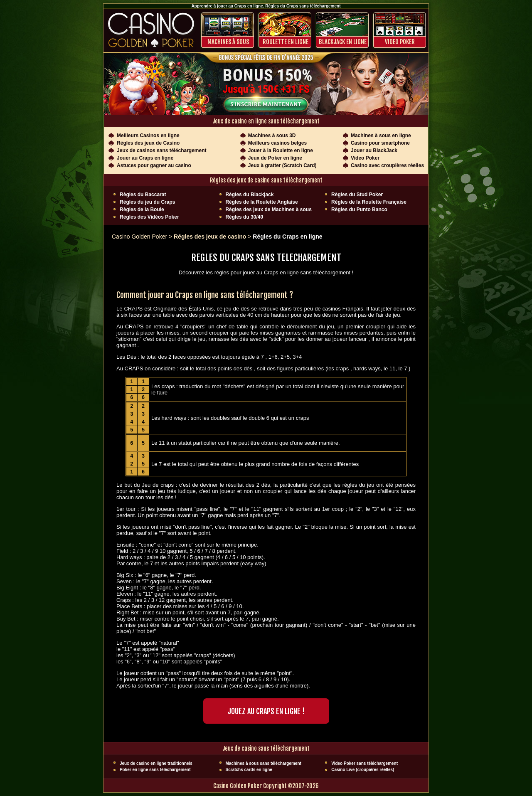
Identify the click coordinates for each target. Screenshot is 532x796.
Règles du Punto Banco (359, 209)
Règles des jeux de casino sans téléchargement (266, 180)
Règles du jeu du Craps (147, 202)
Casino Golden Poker (139, 237)
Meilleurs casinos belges (277, 143)
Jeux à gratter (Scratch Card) (282, 165)
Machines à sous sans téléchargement (264, 763)
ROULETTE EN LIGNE (286, 42)
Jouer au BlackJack (374, 150)
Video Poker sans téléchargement (365, 763)
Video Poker (400, 42)
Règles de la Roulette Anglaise (261, 202)
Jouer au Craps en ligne (145, 158)
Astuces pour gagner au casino (154, 165)
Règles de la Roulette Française (369, 202)
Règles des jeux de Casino (148, 143)
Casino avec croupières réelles (387, 165)
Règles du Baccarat (143, 195)
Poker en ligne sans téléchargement (155, 770)
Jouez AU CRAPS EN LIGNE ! (266, 711)
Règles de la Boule (142, 209)
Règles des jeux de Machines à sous (268, 209)
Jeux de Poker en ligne (275, 158)
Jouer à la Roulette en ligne (281, 150)
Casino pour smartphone (380, 143)
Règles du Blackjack (249, 195)
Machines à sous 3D (272, 136)
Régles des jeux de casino (211, 237)
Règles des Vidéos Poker (149, 217)
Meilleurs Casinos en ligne (148, 136)
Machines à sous (228, 42)
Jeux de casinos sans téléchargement (161, 150)
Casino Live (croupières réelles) (363, 770)
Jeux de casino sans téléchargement (266, 748)
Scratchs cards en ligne (249, 770)
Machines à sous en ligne (381, 136)
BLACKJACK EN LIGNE (343, 42)
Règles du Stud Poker (357, 195)
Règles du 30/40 (244, 217)
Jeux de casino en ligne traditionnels (156, 763)
